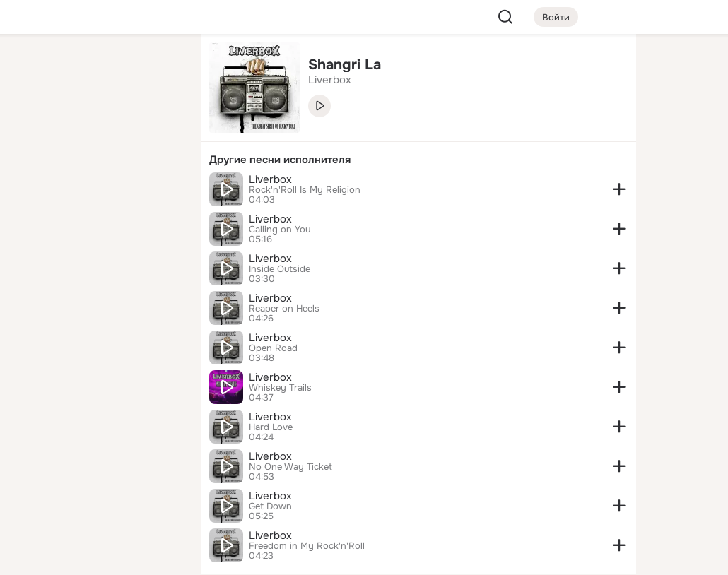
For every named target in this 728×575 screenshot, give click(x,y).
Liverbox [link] (330, 80)
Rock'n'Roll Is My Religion (305, 190)
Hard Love (271, 427)
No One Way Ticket (290, 467)
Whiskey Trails (280, 388)
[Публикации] (34, 130)
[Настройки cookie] (96, 556)
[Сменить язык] (96, 496)
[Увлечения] (96, 68)
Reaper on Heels (284, 309)
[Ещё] (96, 466)
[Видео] (158, 130)
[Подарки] (34, 192)
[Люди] (96, 130)
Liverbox (270, 179)
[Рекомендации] (96, 254)
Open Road (273, 348)
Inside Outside (280, 269)
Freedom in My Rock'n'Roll (307, 546)
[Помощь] (34, 254)
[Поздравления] (96, 192)
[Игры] (158, 192)
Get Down (270, 506)
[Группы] (158, 68)
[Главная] (34, 68)
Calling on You (280, 230)
